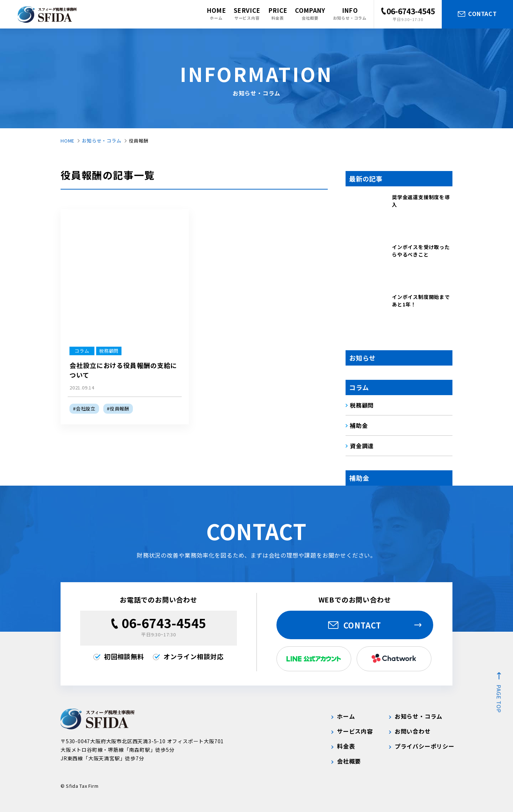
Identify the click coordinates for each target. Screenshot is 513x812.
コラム (359, 387)
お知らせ (362, 358)
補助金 (359, 478)
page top (499, 699)
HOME (68, 141)
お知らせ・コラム (102, 141)
